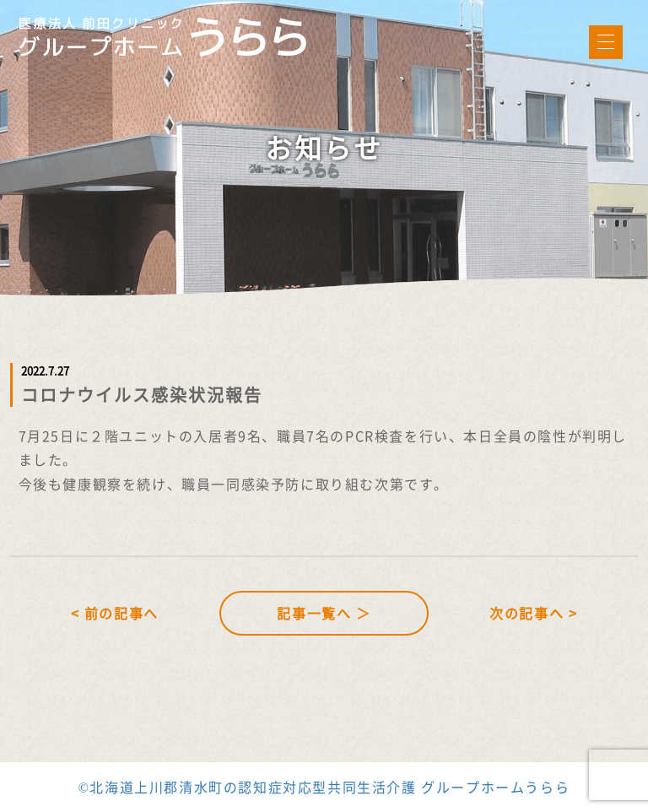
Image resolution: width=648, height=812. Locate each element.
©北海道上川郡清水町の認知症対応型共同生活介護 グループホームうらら (324, 787)
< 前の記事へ (115, 613)
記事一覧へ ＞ (324, 613)
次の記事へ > (533, 613)
